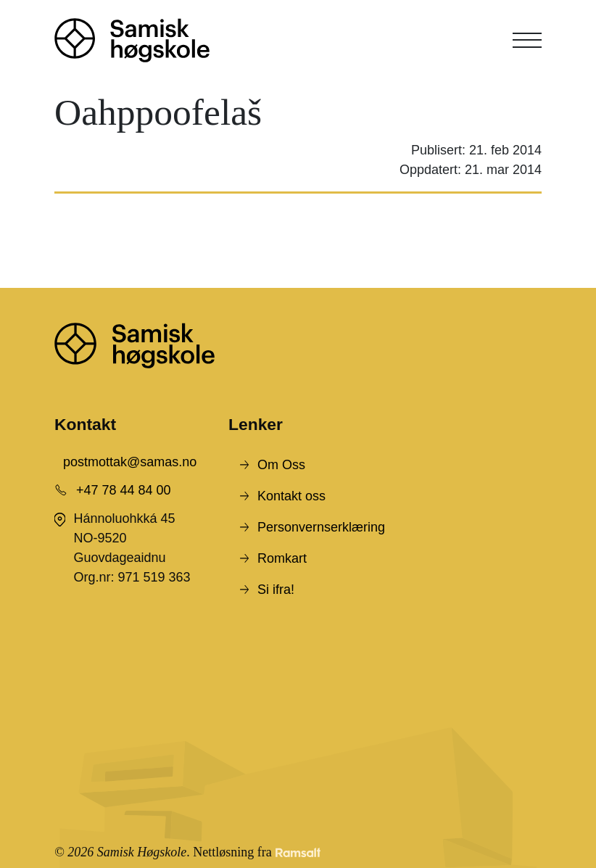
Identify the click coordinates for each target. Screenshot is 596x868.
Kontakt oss (291, 496)
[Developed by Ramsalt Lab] (298, 852)
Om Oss (281, 465)
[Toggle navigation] (527, 40)
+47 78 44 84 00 (124, 490)
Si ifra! (276, 590)
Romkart (282, 558)
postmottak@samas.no (130, 462)
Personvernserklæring (321, 527)
